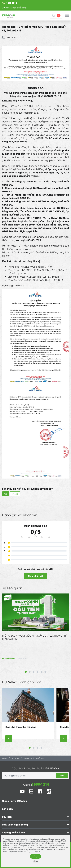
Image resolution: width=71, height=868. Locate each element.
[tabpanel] (35, 627)
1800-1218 (40, 784)
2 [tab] (30, 672)
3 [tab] (34, 672)
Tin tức (17, 758)
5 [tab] (41, 672)
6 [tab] (45, 672)
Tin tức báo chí (8, 658)
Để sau (36, 861)
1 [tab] (26, 672)
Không (15, 494)
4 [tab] (38, 672)
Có (6, 494)
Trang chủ (6, 758)
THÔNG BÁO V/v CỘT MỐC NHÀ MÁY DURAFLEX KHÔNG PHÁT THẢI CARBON (35, 637)
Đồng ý (35, 856)
